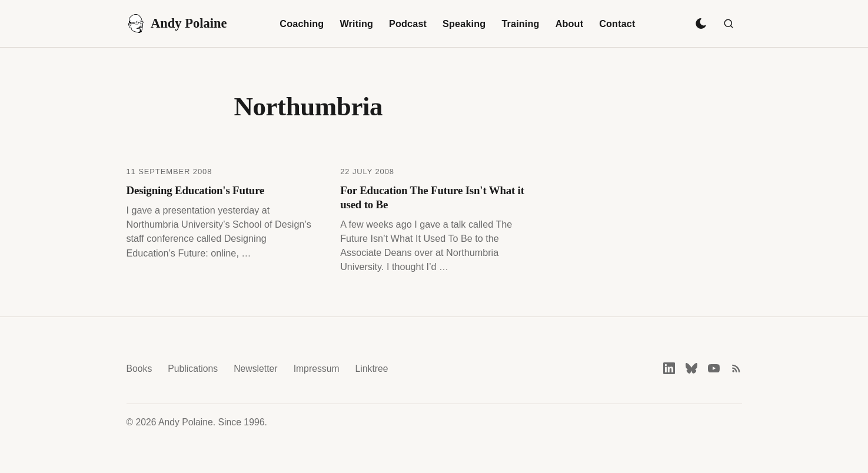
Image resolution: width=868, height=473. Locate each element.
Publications (193, 369)
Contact (617, 24)
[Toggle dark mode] (701, 24)
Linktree (372, 369)
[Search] (729, 24)
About (570, 24)
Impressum (317, 369)
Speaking (464, 24)
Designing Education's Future (196, 190)
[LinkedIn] (669, 368)
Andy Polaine (177, 24)
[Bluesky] (691, 368)
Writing (356, 24)
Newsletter (255, 369)
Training (520, 24)
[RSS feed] (736, 368)
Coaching (302, 24)
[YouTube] (714, 368)
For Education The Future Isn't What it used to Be (432, 197)
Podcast (408, 24)
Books (139, 369)
